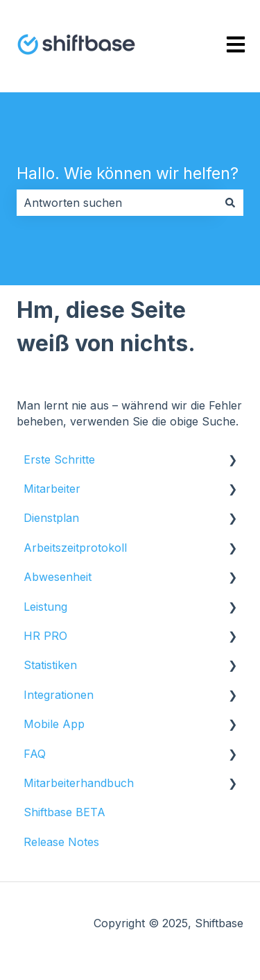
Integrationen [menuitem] (59, 695)
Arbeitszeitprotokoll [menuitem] (75, 548)
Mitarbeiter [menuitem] (52, 489)
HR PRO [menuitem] (45, 636)
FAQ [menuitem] (35, 754)
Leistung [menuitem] (45, 607)
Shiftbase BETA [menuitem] (64, 812)
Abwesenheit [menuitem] (58, 577)
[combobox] (117, 203)
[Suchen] (230, 203)
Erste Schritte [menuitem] (59, 459)
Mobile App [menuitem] (54, 724)
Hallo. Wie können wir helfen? (128, 174)
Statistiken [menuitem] (50, 665)
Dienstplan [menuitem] (51, 518)
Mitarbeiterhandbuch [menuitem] (79, 783)
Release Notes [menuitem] (61, 842)
